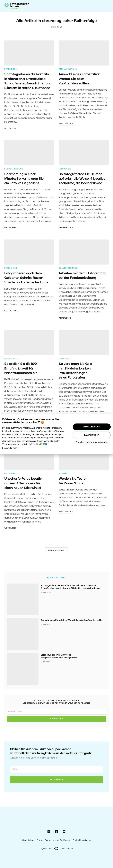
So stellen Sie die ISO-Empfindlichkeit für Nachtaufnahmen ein (21, 369)
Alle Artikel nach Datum (32, 840)
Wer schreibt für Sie (54, 840)
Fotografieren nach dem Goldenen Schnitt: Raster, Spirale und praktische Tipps (26, 278)
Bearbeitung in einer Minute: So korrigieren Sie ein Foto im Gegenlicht (24, 179)
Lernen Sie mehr (10, 448)
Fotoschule (11, 268)
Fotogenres (11, 69)
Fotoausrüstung (68, 69)
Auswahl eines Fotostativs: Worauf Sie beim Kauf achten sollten (79, 79)
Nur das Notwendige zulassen (92, 442)
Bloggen (63, 474)
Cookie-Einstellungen (82, 840)
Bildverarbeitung (14, 169)
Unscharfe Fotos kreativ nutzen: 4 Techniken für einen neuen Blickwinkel (23, 483)
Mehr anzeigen (56, 550)
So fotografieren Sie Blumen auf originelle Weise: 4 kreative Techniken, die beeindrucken (82, 179)
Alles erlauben (92, 427)
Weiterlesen (12, 128)
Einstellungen (92, 435)
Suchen (68, 840)
